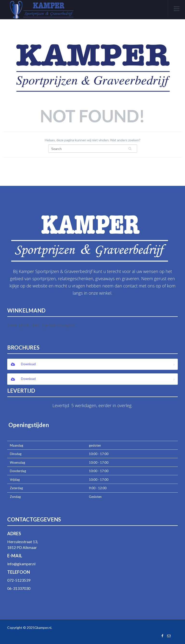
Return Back (92, 167)
